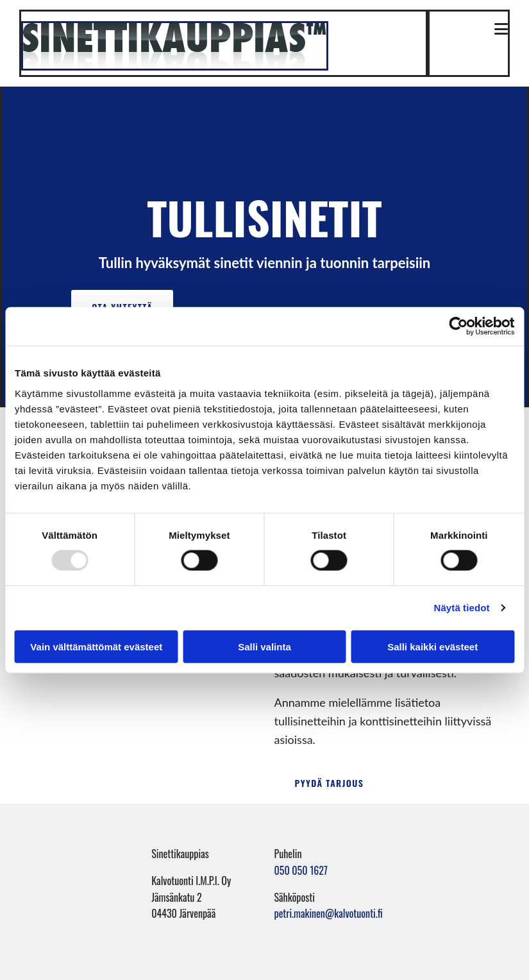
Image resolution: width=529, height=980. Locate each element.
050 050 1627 (301, 870)
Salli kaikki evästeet (432, 646)
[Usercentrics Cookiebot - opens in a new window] (458, 326)
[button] (474, 30)
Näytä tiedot (462, 608)
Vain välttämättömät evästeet (96, 646)
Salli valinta (264, 646)
